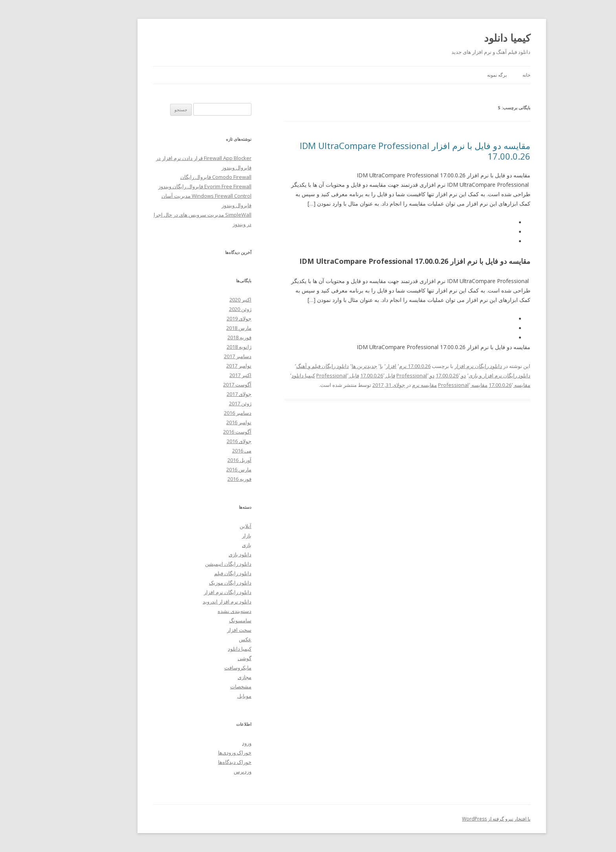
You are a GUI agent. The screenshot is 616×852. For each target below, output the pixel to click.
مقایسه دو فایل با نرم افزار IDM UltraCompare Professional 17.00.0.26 (381, 151)
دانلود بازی (206, 554)
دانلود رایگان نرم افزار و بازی (466, 375)
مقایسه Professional (429, 385)
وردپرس (209, 771)
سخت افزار (205, 630)
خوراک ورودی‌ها (201, 753)
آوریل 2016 (206, 460)
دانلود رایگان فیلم (199, 573)
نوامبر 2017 (205, 366)
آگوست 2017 (203, 385)
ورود (213, 743)
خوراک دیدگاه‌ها (201, 762)
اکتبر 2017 (207, 375)
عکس (211, 639)
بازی (213, 545)
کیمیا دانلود (473, 38)
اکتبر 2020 (207, 300)
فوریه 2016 (206, 479)
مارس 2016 (205, 469)
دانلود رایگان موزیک (196, 583)
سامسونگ (206, 620)
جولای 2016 (205, 441)
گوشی (211, 658)
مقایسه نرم (391, 385)
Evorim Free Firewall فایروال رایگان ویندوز (171, 186)
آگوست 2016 (203, 432)
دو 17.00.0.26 (417, 375)
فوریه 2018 (206, 337)
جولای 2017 (205, 394)
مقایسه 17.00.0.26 (476, 385)
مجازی (211, 677)
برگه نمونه (463, 75)
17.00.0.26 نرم (381, 366)
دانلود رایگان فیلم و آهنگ (289, 366)
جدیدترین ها (331, 366)
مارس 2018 (205, 328)
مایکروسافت (204, 668)
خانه (493, 75)
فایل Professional (304, 375)
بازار (213, 535)
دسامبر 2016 (204, 413)
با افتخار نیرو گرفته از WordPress (462, 819)
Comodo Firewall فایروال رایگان (182, 177)
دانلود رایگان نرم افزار (445, 366)
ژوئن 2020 (206, 309)
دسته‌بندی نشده (201, 611)
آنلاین (212, 526)
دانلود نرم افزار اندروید (193, 602)
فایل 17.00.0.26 (344, 375)
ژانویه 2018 (205, 347)
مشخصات (207, 686)
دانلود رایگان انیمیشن (194, 564)
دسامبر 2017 (204, 356)
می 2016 (208, 451)
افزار (357, 366)
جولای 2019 (205, 318)
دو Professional (382, 375)
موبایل (211, 696)
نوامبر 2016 (205, 422)
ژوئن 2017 (206, 403)
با (348, 366)
